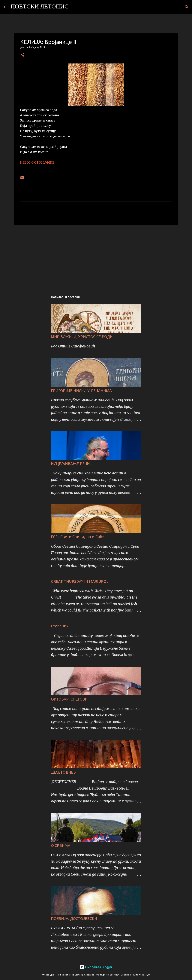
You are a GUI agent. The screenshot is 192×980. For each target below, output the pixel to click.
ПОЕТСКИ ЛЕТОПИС (39, 7)
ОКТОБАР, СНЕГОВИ (69, 699)
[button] (22, 55)
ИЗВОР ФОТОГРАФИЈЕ (37, 162)
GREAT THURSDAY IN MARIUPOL (80, 581)
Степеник (60, 626)
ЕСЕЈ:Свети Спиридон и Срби (78, 537)
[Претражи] (74, 7)
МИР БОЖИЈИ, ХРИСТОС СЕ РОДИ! (82, 337)
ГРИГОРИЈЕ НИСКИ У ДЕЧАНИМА (81, 391)
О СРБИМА (61, 845)
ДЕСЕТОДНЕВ (63, 772)
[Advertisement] (96, 257)
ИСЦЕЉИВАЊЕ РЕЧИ (70, 464)
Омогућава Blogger (96, 967)
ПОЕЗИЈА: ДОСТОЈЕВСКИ (74, 918)
